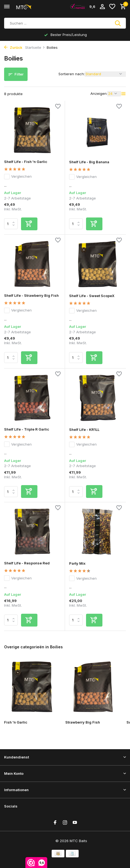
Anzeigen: (99, 93)
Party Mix (77, 563)
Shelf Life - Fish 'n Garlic (26, 162)
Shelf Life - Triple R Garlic (27, 429)
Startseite (35, 47)
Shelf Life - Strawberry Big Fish (31, 295)
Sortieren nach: (72, 74)
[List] (123, 94)
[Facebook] (55, 823)
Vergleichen (18, 177)
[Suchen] (65, 23)
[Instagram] (65, 823)
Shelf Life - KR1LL (84, 430)
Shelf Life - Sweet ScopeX (92, 296)
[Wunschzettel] (112, 7)
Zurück (13, 47)
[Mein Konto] (102, 7)
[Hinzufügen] (29, 224)
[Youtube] (75, 823)
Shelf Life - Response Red (27, 563)
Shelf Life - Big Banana (89, 162)
